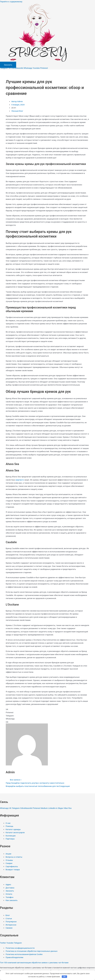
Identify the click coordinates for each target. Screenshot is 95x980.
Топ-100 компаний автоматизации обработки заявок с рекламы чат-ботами (34, 963)
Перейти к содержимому (11, 2)
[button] (47, 709)
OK (64, 977)
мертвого (20, 480)
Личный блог (17, 111)
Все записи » (16, 780)
